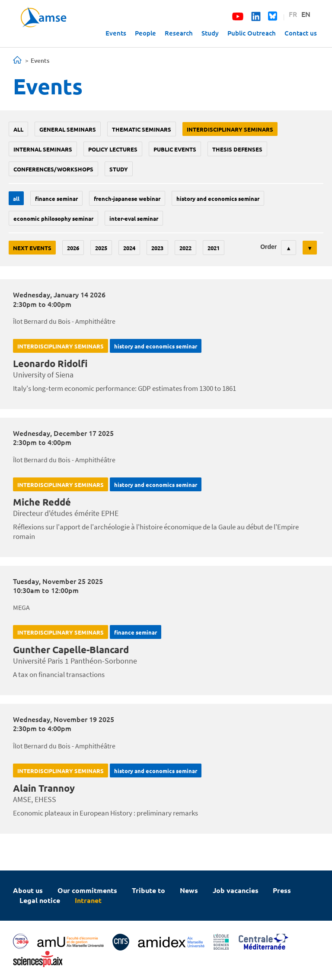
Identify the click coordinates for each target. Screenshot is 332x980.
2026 (73, 248)
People (145, 33)
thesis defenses (237, 149)
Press (282, 890)
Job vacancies (236, 890)
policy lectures (113, 149)
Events (116, 33)
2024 (129, 248)
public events (175, 149)
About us (28, 890)
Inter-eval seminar (134, 218)
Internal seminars (43, 149)
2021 (214, 248)
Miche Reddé (42, 502)
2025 (101, 248)
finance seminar (56, 198)
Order (268, 247)
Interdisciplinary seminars (230, 129)
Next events (32, 248)
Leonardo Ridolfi (50, 363)
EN (306, 14)
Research (179, 33)
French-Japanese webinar (127, 198)
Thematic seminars (142, 129)
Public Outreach (252, 33)
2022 (185, 248)
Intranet (88, 900)
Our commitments (87, 890)
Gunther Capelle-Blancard (71, 650)
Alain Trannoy (44, 788)
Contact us (301, 33)
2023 (157, 248)
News (189, 890)
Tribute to (148, 890)
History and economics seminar (218, 198)
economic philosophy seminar (53, 218)
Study (210, 33)
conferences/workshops (53, 169)
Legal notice (40, 900)
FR (293, 14)
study (119, 169)
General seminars (68, 129)
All (18, 129)
